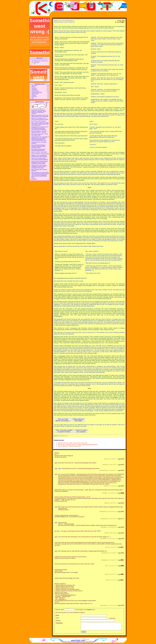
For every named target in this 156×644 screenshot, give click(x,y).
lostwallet (34, 95)
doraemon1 (34, 97)
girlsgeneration (35, 94)
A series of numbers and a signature (81, 431)
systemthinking (35, 91)
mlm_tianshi (34, 85)
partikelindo (34, 90)
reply (119, 459)
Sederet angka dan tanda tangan (78, 420)
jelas (33, 98)
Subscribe (111, 618)
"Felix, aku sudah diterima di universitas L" (63, 420)
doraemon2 (34, 88)
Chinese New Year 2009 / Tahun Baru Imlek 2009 (73, 443)
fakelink (33, 87)
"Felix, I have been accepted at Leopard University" (64, 431)
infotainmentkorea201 (37, 92)
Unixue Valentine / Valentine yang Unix (69, 446)
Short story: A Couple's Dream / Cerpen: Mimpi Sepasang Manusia (78, 445)
